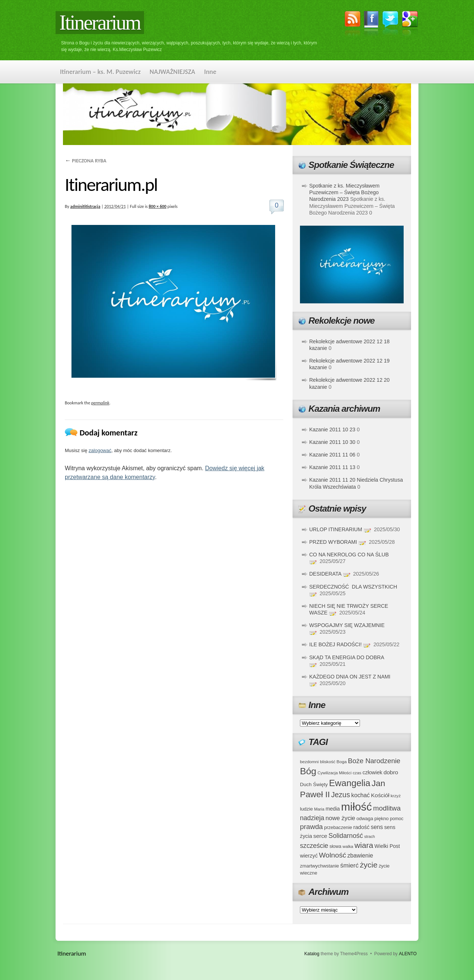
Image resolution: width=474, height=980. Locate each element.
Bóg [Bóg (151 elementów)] (308, 771)
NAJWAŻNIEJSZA (172, 72)
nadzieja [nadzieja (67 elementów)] (312, 818)
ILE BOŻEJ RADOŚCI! (336, 644)
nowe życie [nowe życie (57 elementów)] (340, 818)
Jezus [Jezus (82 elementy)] (341, 795)
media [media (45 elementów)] (333, 809)
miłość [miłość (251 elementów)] (356, 807)
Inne (210, 72)
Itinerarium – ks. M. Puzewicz (100, 72)
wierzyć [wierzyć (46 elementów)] (309, 856)
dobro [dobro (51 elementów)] (391, 772)
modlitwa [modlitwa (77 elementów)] (387, 808)
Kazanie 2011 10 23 (332, 430)
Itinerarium (100, 23)
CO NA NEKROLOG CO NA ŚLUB (349, 555)
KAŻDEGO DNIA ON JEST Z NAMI (350, 677)
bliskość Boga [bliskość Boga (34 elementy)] (333, 762)
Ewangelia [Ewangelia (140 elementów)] (350, 783)
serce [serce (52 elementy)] (320, 836)
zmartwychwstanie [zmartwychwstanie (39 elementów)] (319, 866)
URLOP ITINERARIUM (336, 529)
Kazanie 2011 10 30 (332, 442)
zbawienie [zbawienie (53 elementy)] (360, 856)
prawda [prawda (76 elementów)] (311, 827)
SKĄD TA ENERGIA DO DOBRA (347, 657)
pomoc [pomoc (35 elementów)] (397, 819)
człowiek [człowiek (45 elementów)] (372, 772)
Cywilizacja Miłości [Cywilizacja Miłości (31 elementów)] (335, 773)
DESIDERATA (325, 574)
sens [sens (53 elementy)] (377, 827)
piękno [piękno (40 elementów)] (382, 819)
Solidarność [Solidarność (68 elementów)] (346, 836)
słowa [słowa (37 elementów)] (336, 846)
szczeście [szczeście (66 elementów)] (314, 846)
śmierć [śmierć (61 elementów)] (350, 866)
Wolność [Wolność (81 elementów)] (333, 855)
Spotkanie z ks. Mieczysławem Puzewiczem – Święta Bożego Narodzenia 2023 (344, 192)
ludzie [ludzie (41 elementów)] (306, 809)
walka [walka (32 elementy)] (348, 846)
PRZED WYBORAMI (333, 542)
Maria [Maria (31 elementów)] (319, 809)
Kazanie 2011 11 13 (332, 467)
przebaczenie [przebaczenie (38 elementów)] (338, 827)
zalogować (100, 450)
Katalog (312, 954)
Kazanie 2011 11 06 (332, 455)
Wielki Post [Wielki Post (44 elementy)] (387, 846)
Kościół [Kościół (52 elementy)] (380, 795)
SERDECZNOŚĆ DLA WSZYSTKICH (353, 587)
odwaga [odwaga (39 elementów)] (365, 819)
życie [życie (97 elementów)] (369, 865)
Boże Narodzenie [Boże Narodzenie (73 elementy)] (374, 761)
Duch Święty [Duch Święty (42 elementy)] (314, 784)
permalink (100, 403)
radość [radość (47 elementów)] (361, 827)
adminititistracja (85, 206)
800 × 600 (158, 206)
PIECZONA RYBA (86, 161)
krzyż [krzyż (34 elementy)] (396, 796)
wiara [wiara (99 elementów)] (364, 845)
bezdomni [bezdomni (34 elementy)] (309, 762)
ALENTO (408, 954)
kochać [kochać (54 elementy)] (360, 795)
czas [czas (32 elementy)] (357, 773)
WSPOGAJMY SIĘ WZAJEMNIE (347, 625)
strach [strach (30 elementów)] (369, 836)
